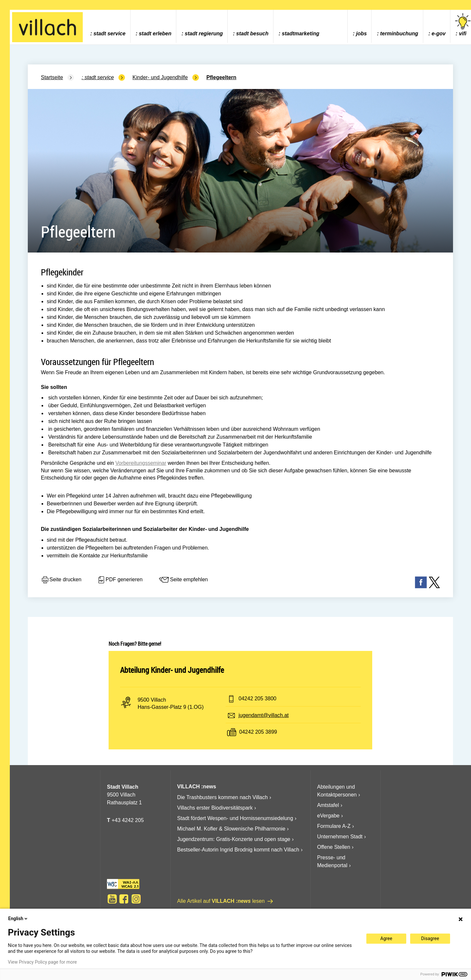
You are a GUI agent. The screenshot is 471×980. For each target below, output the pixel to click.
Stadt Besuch (252, 34)
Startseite (52, 77)
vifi (463, 25)
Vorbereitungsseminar (141, 463)
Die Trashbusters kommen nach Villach (223, 797)
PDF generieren (120, 580)
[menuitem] (108, 26)
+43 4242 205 (128, 820)
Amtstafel (328, 805)
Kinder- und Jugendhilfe (160, 77)
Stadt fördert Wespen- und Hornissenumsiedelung (235, 818)
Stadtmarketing (301, 34)
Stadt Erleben (155, 34)
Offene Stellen (334, 847)
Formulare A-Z (334, 826)
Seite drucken (61, 580)
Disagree (430, 938)
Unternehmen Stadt (340, 837)
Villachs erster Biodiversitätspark (215, 808)
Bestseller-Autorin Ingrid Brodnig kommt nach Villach (238, 850)
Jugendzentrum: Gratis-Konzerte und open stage (234, 839)
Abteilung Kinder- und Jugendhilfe (172, 670)
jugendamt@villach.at (263, 715)
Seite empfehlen (183, 580)
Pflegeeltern (221, 77)
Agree (386, 938)
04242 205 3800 (257, 699)
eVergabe (329, 816)
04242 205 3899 (258, 732)
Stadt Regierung (204, 34)
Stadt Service (110, 34)
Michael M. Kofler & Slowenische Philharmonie (231, 829)
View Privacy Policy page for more (42, 962)
